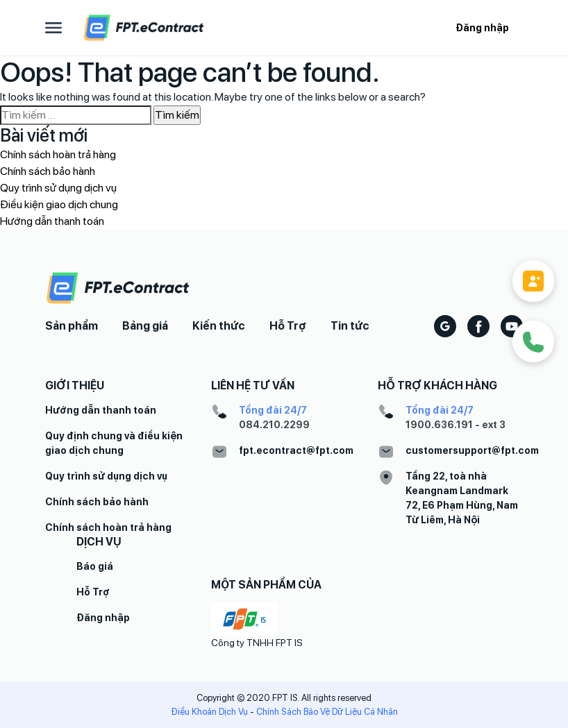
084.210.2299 (274, 425)
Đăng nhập (482, 28)
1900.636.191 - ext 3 (456, 425)
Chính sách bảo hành (48, 171)
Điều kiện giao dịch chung (59, 204)
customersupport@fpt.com (472, 450)
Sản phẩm (72, 326)
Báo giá (95, 566)
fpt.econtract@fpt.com (296, 450)
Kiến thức (219, 326)
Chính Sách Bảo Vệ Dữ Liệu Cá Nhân (327, 712)
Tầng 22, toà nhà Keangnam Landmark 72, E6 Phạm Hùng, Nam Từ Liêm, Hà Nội (462, 498)
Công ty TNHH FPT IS (257, 643)
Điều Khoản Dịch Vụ (209, 712)
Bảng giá (145, 326)
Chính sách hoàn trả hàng (58, 154)
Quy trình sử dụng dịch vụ (58, 188)
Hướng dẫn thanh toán (52, 221)
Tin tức (350, 326)
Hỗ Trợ (288, 326)
